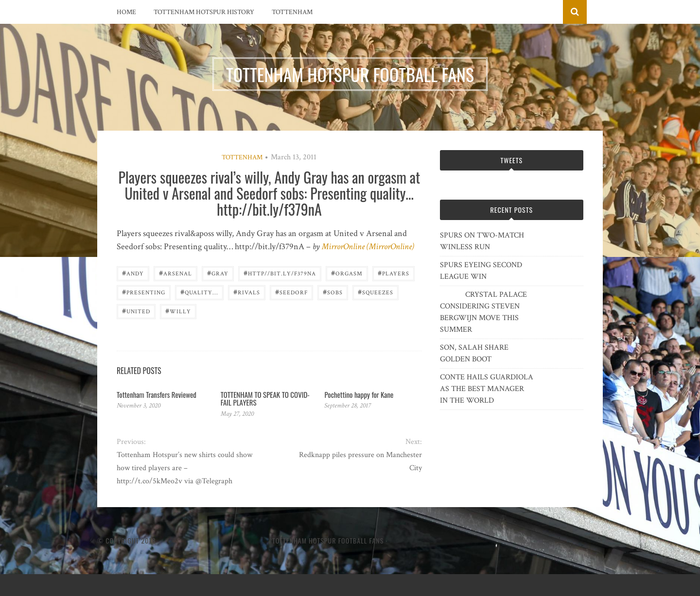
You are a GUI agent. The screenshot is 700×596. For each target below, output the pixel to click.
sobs (333, 292)
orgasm (347, 273)
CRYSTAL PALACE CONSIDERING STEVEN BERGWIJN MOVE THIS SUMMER (483, 312)
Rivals (247, 292)
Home (126, 12)
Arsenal (175, 273)
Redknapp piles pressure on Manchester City (360, 461)
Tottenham (292, 12)
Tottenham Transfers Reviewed (157, 394)
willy (178, 311)
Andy (133, 273)
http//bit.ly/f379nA (280, 273)
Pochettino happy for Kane (359, 394)
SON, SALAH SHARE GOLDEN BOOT (474, 353)
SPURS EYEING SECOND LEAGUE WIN (481, 271)
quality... (199, 292)
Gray (218, 273)
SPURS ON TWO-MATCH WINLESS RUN (482, 241)
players (394, 273)
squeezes (376, 292)
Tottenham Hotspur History (204, 12)
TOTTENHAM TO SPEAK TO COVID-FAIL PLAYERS (265, 399)
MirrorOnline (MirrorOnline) (368, 247)
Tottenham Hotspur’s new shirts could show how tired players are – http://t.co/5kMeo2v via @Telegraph (184, 468)
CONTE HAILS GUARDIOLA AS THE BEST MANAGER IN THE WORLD (487, 389)
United (136, 311)
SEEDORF (291, 292)
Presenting (144, 292)
